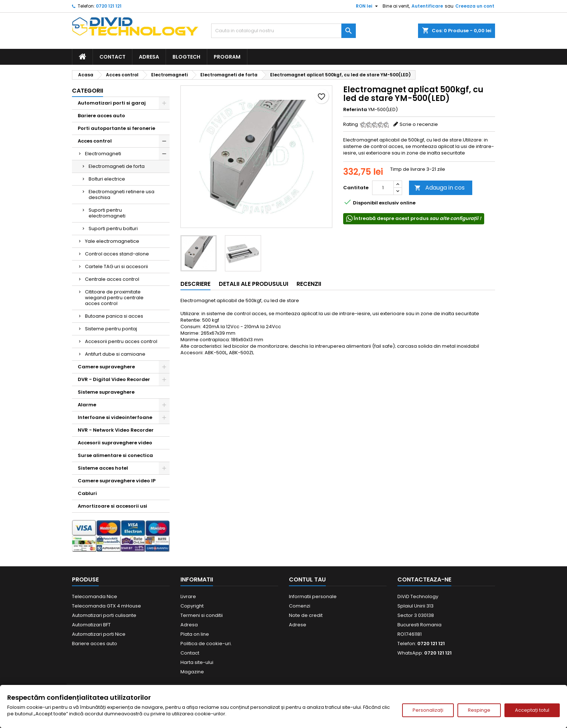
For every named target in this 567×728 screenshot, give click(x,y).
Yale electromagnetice (112, 241)
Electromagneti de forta (117, 166)
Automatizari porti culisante (104, 615)
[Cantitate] (383, 188)
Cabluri (87, 493)
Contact (112, 57)
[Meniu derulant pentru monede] (368, 6)
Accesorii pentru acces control (121, 341)
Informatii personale (313, 596)
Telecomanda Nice (95, 596)
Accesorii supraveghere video (115, 443)
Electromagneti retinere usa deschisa (121, 194)
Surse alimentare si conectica (115, 455)
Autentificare (427, 6)
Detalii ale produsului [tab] (253, 284)
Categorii (88, 91)
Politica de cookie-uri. (206, 644)
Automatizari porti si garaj (112, 103)
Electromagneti (103, 154)
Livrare (188, 596)
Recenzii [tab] (309, 284)
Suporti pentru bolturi (113, 228)
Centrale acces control (112, 279)
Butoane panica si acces (114, 316)
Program (227, 57)
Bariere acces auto (101, 116)
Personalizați (428, 710)
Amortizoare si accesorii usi (112, 506)
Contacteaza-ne (424, 579)
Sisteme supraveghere (106, 392)
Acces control (95, 141)
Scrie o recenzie (419, 124)
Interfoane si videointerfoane (115, 417)
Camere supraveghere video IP (117, 481)
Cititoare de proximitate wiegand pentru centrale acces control (114, 298)
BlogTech (186, 57)
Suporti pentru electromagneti (107, 213)
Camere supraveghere (106, 367)
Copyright (192, 606)
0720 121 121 (109, 6)
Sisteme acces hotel (103, 468)
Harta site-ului (197, 662)
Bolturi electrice (107, 179)
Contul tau (307, 579)
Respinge (479, 710)
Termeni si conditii (202, 615)
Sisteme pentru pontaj (111, 329)
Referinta (355, 110)
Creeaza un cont (475, 6)
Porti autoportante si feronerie (116, 128)
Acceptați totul (532, 710)
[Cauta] (283, 31)
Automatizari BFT (91, 625)
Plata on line (195, 634)
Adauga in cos (440, 188)
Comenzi (300, 606)
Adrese (298, 625)
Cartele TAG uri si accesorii (116, 266)
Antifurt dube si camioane (115, 354)
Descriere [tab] (195, 284)
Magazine (192, 672)
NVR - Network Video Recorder (116, 430)
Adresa (149, 57)
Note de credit (306, 615)
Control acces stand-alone (117, 254)
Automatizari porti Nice (99, 634)
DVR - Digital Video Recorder (114, 379)
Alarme (87, 405)
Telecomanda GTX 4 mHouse (106, 606)
